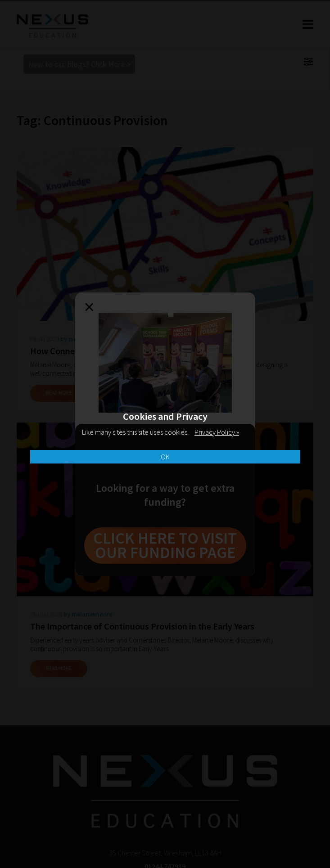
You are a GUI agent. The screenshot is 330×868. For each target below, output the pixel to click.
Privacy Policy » (217, 432)
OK (165, 457)
